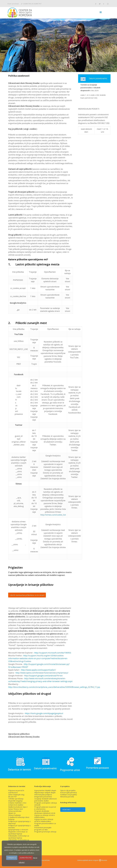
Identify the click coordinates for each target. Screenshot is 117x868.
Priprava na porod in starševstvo (16, 791)
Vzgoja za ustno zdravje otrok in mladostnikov (44, 820)
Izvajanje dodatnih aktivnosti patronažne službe (45, 800)
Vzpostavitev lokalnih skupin (45, 790)
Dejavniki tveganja (15, 801)
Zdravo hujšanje (14, 815)
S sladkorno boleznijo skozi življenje (19, 818)
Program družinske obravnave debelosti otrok (45, 812)
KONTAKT (67, 810)
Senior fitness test (16, 809)
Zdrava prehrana (15, 811)
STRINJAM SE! (12, 858)
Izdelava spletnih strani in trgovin (88, 860)
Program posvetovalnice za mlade (45, 824)
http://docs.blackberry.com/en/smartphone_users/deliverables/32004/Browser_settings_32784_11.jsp (54, 687)
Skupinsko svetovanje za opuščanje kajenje (18, 833)
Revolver (104, 860)
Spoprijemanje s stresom (18, 830)
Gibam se (12, 813)
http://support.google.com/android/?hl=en (43, 676)
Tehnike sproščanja (16, 799)
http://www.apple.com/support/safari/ (38, 670)
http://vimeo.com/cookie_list (53, 515)
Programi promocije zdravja (45, 832)
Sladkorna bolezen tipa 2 (18, 807)
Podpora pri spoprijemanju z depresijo (19, 822)
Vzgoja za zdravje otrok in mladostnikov (45, 816)
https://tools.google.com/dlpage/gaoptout (44, 713)
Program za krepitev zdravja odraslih (46, 804)
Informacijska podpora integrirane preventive (43, 796)
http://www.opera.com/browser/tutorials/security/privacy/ (42, 673)
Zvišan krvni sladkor (16, 805)
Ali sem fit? (13, 797)
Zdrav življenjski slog (16, 795)
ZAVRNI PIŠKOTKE (26, 858)
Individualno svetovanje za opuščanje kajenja (19, 837)
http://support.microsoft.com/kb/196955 (53, 653)
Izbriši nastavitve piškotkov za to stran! (27, 595)
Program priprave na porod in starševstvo (45, 808)
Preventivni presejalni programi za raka (43, 829)
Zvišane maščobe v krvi (17, 803)
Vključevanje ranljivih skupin (45, 792)
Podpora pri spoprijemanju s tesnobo (19, 826)
